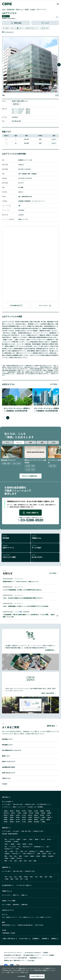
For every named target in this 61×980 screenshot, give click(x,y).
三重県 (30, 817)
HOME (4, 9)
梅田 (51, 877)
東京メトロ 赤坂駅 (17, 113)
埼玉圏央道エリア (39, 847)
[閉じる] (58, 969)
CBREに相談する (30, 513)
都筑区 (25, 844)
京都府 (12, 817)
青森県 (18, 811)
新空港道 (51, 856)
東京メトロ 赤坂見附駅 (18, 109)
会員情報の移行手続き (9, 767)
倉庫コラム (16, 895)
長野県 (12, 815)
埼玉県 (13, 813)
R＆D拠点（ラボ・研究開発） (36, 807)
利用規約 (46, 952)
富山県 (30, 815)
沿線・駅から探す (18, 804)
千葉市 (11, 851)
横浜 (41, 877)
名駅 (46, 877)
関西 (6, 861)
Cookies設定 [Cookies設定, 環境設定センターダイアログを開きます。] (21, 976)
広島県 (43, 817)
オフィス (19, 442)
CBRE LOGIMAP (39, 925)
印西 (22, 851)
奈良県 (24, 817)
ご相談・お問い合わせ (9, 938)
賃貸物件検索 (11, 9)
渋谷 (36, 877)
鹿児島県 (37, 822)
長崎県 (12, 822)
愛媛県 (36, 819)
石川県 (24, 815)
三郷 (47, 847)
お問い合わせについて (9, 773)
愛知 (16, 861)
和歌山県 (37, 817)
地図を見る (16, 104)
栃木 (16, 856)
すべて (8, 442)
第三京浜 (19, 858)
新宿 (31, 877)
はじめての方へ (24, 938)
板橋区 (19, 839)
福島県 (42, 811)
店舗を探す (5, 867)
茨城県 (25, 813)
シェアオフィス (6, 807)
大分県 (24, 822)
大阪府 (48, 815)
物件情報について (7, 745)
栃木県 (31, 813)
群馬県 (37, 813)
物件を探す (5, 797)
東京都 (27, 9)
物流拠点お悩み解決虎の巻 (25, 925)
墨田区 (37, 839)
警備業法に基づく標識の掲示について (14, 960)
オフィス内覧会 (6, 904)
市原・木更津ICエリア (29, 853)
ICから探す (16, 831)
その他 (53, 442)
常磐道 (42, 851)
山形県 (36, 811)
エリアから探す (6, 804)
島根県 (12, 819)
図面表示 (54, 139)
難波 (12, 879)
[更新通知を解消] (16, 23)
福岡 (35, 861)
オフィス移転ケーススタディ (44, 917)
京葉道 (38, 856)
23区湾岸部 (8, 841)
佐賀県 (6, 822)
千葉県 (19, 813)
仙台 (11, 877)
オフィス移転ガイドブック (9, 917)
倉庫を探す (5, 828)
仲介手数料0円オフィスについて (12, 750)
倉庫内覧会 (16, 904)
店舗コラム (25, 895)
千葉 (6, 851)
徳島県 (30, 819)
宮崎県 (30, 822)
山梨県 (18, 815)
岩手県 (24, 811)
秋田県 (30, 811)
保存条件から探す (30, 804)
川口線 (26, 856)
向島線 (32, 856)
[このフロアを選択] (6, 139)
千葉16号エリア (16, 853)
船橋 (39, 853)
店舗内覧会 (25, 904)
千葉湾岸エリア (33, 851)
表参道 (26, 877)
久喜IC (17, 849)
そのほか (5, 784)
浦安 (50, 853)
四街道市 (7, 853)
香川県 (24, 819)
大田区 (31, 839)
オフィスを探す (7, 802)
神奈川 (6, 844)
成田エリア (49, 851)
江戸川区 (12, 839)
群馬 (20, 856)
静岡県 (49, 813)
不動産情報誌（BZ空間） (9, 933)
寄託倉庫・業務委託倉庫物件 (10, 834)
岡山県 (49, 817)
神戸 (22, 879)
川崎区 (19, 844)
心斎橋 (6, 879)
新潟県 (42, 815)
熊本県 (18, 822)
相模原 (12, 844)
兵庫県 (6, 817)
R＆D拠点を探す (7, 885)
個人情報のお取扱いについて (31, 955)
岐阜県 (6, 815)
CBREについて (6, 778)
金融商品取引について (36, 958)
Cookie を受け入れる (37, 976)
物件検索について (7, 739)
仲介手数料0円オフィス (44, 804)
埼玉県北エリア (9, 849)
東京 (6, 839)
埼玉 (6, 847)
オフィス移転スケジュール (26, 917)
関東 (6, 856)
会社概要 (35, 938)
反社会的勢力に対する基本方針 (13, 955)
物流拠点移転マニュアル (9, 925)
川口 (19, 847)
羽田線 (12, 858)
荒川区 (43, 839)
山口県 (18, 819)
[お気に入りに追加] (57, 17)
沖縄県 (43, 822)
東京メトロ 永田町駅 (17, 111)
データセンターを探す (23, 885)
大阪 (11, 861)
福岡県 (48, 819)
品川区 (49, 839)
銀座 (20, 877)
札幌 (6, 877)
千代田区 (33, 9)
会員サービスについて (9, 761)
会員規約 (44, 938)
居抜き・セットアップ (19, 807)
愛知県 (43, 813)
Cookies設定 (31, 960)
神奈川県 (6, 813)
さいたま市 (12, 847)
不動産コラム (6, 891)
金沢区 (31, 844)
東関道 (44, 856)
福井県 (36, 815)
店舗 (42, 442)
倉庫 (30, 442)
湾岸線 (6, 858)
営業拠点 (54, 938)
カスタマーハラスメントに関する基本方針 (16, 958)
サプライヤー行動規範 (48, 955)
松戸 (55, 853)
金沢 (16, 877)
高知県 (42, 819)
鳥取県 (6, 819)
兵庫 (20, 861)
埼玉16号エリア (27, 847)
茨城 (11, 856)
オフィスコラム (6, 895)
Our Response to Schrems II (33, 952)
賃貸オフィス (20, 9)
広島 (30, 861)
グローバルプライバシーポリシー (13, 952)
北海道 (6, 811)
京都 (25, 861)
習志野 (44, 853)
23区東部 (16, 841)
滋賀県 (18, 817)
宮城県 (12, 811)
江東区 (25, 839)
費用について (6, 756)
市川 (17, 851)
